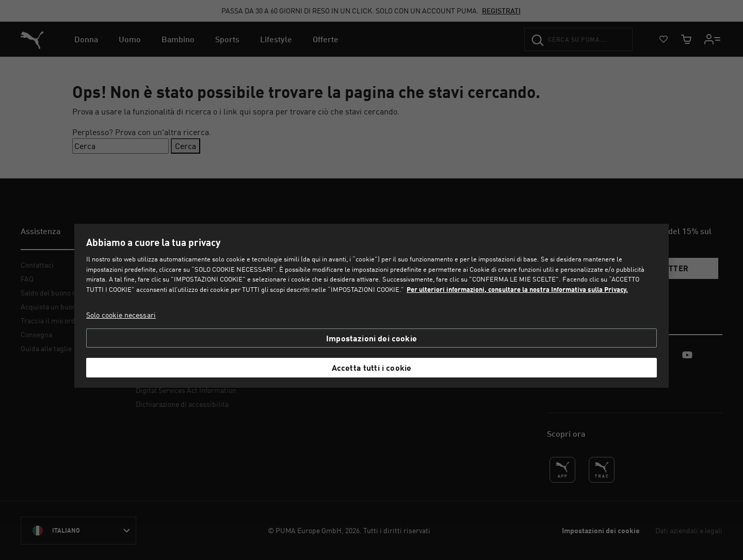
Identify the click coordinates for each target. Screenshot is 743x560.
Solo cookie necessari (121, 315)
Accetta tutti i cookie (372, 367)
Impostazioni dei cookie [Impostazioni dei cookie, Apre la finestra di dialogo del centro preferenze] (372, 338)
